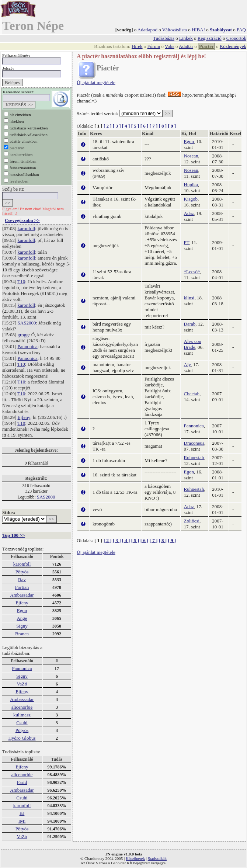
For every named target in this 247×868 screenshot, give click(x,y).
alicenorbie (22, 707)
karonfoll (27, 228)
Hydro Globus (22, 738)
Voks (170, 46)
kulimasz (22, 715)
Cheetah (192, 394)
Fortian (22, 587)
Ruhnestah (194, 457)
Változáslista (175, 30)
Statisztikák (157, 858)
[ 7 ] (154, 126)
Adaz (189, 213)
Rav (22, 579)
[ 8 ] (163, 126)
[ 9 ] (172, 126)
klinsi (189, 298)
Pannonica (28, 346)
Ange (22, 618)
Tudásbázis (164, 38)
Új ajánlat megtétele (96, 82)
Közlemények (233, 46)
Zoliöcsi (192, 521)
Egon (22, 610)
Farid (22, 782)
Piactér (206, 46)
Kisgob (191, 199)
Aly (187, 364)
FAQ (241, 30)
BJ (22, 813)
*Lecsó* (192, 272)
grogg (23, 335)
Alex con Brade (193, 344)
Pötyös (22, 572)
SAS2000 (27, 323)
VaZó (22, 684)
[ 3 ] (117, 126)
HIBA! (198, 30)
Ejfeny (24, 417)
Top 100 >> (14, 535)
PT (187, 242)
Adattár (186, 46)
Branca (22, 634)
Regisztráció (210, 38)
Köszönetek (135, 858)
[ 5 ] (135, 126)
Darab (190, 324)
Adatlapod (147, 30)
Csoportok (236, 38)
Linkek (186, 38)
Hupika (191, 185)
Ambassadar (22, 595)
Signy (22, 626)
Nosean (191, 156)
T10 (21, 282)
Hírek (137, 46)
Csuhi (22, 723)
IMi (22, 821)
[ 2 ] (108, 126)
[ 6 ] (145, 126)
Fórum (154, 46)
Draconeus (194, 443)
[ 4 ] (126, 126)
